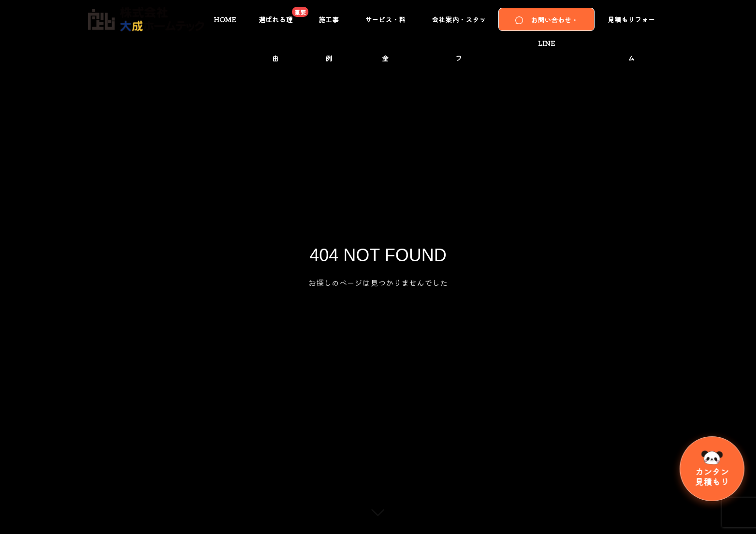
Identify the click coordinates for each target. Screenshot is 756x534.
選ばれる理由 (282, 23)
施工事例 (329, 27)
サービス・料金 (385, 27)
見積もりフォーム (631, 27)
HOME (225, 19)
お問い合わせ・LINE (547, 23)
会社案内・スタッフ (459, 27)
